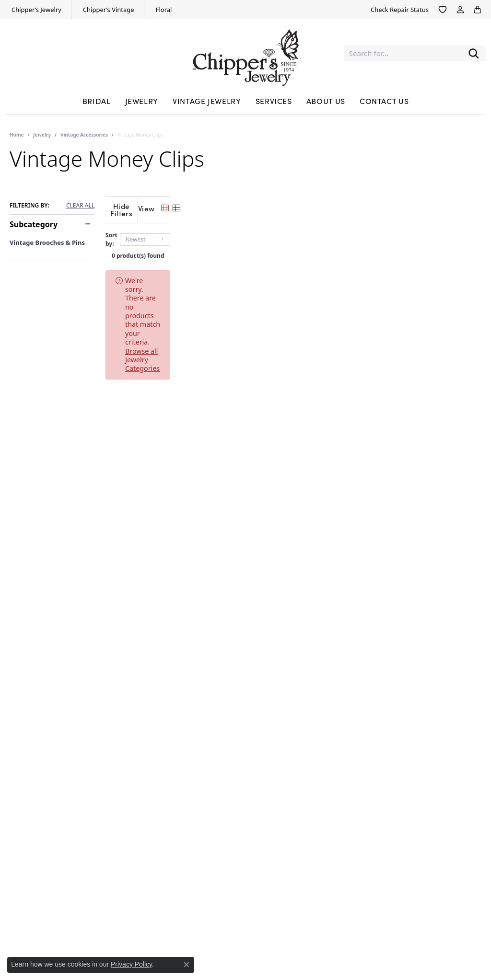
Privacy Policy (131, 964)
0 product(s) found (293, 248)
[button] (443, 10)
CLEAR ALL (80, 206)
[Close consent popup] (187, 965)
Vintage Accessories (84, 135)
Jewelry (142, 101)
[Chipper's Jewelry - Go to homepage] (245, 53)
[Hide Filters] (199, 208)
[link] (35, 10)
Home (17, 135)
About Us (326, 101)
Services (274, 101)
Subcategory (34, 224)
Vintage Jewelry (207, 101)
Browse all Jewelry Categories (364, 273)
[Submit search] (474, 53)
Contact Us (384, 101)
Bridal (97, 101)
